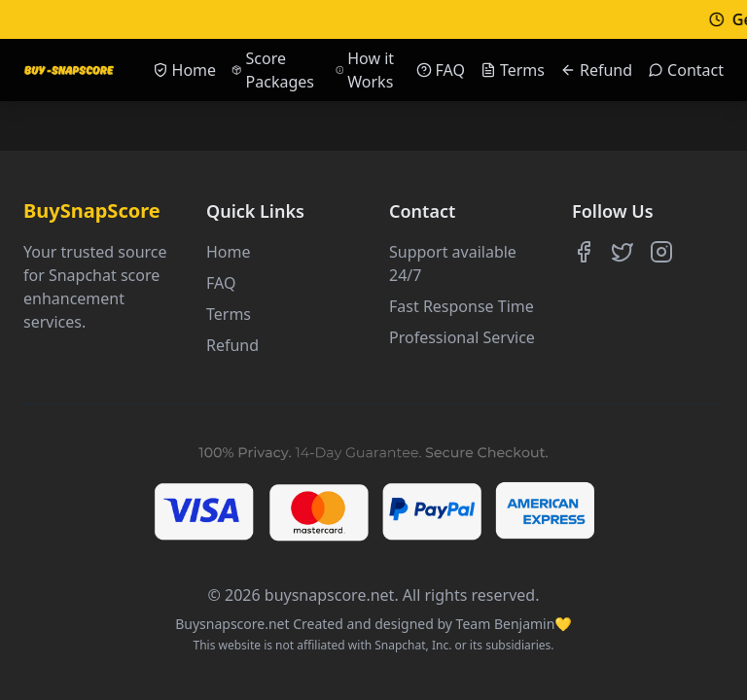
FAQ (441, 70)
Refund (596, 70)
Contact (686, 70)
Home (185, 70)
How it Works (365, 70)
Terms (513, 70)
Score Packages (273, 70)
